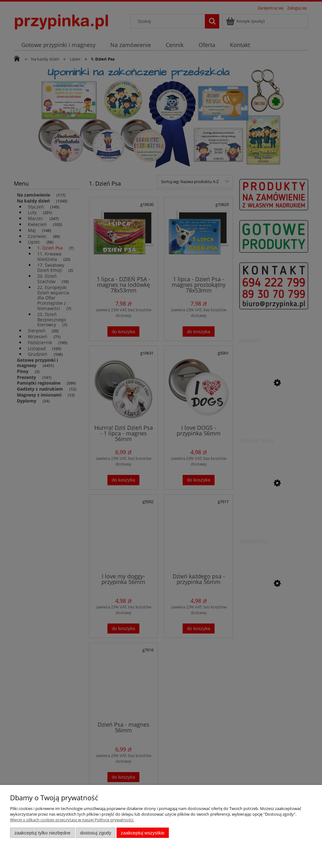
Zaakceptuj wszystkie (143, 833)
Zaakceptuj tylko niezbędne (42, 833)
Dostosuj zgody (96, 833)
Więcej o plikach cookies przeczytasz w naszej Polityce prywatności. (72, 820)
